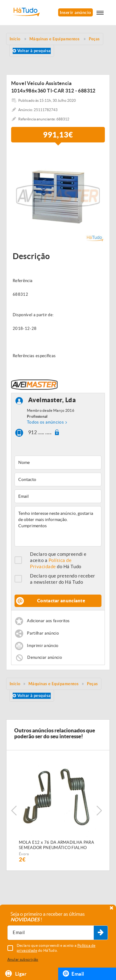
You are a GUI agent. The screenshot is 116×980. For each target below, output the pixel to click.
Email (73, 973)
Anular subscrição (23, 959)
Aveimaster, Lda (52, 400)
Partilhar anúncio (43, 634)
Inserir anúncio (75, 12)
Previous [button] (14, 811)
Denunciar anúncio (45, 657)
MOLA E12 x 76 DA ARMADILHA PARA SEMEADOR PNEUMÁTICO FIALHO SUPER (56, 845)
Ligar (16, 974)
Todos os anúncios (45, 422)
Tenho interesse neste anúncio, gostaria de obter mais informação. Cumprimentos (58, 526)
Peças (92, 684)
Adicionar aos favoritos (48, 621)
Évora (24, 854)
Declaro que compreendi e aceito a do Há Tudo (58, 560)
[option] (58, 196)
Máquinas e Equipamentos (54, 684)
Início (15, 684)
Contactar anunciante (61, 601)
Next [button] (99, 811)
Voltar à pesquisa (32, 51)
